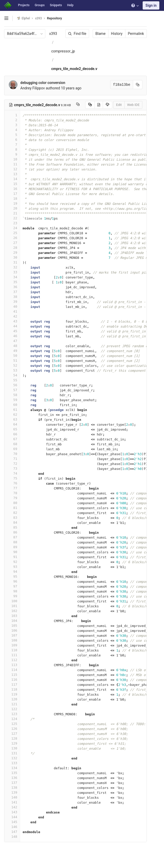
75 (12, 478)
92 (12, 562)
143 (12, 812)
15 (12, 184)
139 (12, 792)
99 (12, 596)
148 (12, 837)
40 (12, 307)
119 (12, 694)
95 (12, 576)
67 (12, 439)
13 (12, 174)
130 (12, 748)
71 (12, 459)
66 (12, 434)
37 (12, 292)
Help (70, 5)
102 (12, 611)
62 (12, 414)
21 (12, 213)
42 (12, 316)
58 (12, 395)
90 (12, 552)
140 (12, 797)
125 (12, 724)
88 (12, 542)
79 (12, 498)
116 (12, 680)
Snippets (56, 5)
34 (12, 277)
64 (12, 424)
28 (12, 248)
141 (12, 802)
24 (12, 228)
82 (12, 513)
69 (12, 449)
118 (12, 689)
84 (12, 522)
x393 (53, 34)
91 (12, 557)
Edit (116, 105)
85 (12, 527)
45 (12, 331)
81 (12, 508)
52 (12, 365)
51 (12, 361)
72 (12, 464)
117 (12, 684)
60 (12, 405)
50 (12, 356)
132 (12, 758)
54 (12, 375)
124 (12, 719)
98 (12, 591)
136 (12, 778)
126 (12, 729)
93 (12, 567)
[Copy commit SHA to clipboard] (135, 85)
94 (12, 572)
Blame (98, 34)
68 (12, 444)
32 (12, 267)
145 (12, 822)
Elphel (23, 18)
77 (12, 488)
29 (12, 253)
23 (12, 223)
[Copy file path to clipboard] (78, 105)
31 (12, 262)
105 (12, 626)
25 (12, 233)
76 (12, 483)
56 (12, 385)
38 (12, 297)
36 (12, 287)
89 (12, 547)
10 (12, 159)
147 (12, 832)
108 (12, 640)
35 (12, 282)
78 (12, 493)
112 (12, 660)
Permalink (133, 34)
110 (12, 650)
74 (12, 473)
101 (12, 606)
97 (12, 586)
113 (12, 665)
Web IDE (131, 105)
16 (12, 189)
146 (12, 827)
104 (12, 621)
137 (12, 783)
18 (12, 199)
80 (12, 503)
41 (12, 311)
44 (12, 326)
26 (12, 238)
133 (12, 763)
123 (12, 714)
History (114, 34)
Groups (40, 5)
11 (12, 164)
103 (12, 616)
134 (12, 768)
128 (12, 738)
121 (12, 704)
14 (12, 179)
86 (12, 532)
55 (12, 380)
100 (12, 601)
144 (12, 817)
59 (12, 400)
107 (12, 635)
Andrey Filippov (33, 88)
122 (12, 709)
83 (12, 518)
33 (12, 272)
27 (12, 243)
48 (12, 346)
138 (12, 788)
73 (12, 468)
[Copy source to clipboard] (87, 105)
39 (12, 302)
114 (12, 670)
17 (12, 194)
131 (12, 753)
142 (12, 807)
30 (12, 257)
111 (12, 655)
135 (12, 773)
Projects (24, 5)
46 (12, 336)
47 (12, 341)
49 (12, 351)
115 (12, 675)
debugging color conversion (43, 83)
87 (12, 537)
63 (12, 419)
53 (12, 370)
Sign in (151, 5)
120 (12, 699)
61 (12, 410)
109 (12, 645)
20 (12, 208)
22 (12, 218)
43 (12, 321)
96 (12, 581)
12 (12, 169)
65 (12, 429)
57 (12, 390)
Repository (55, 18)
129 (12, 743)
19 (12, 203)
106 (12, 630)
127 (12, 734)
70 (12, 454)
